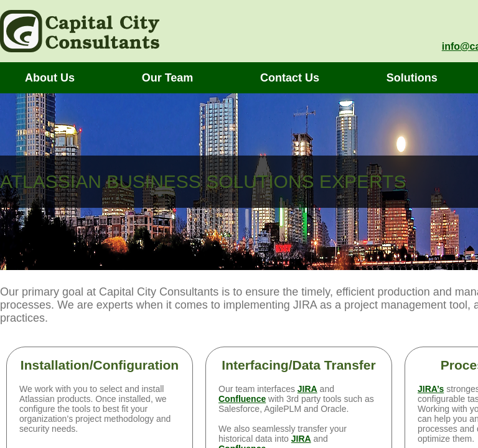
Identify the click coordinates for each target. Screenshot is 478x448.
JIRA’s (431, 389)
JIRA (307, 389)
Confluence (242, 399)
